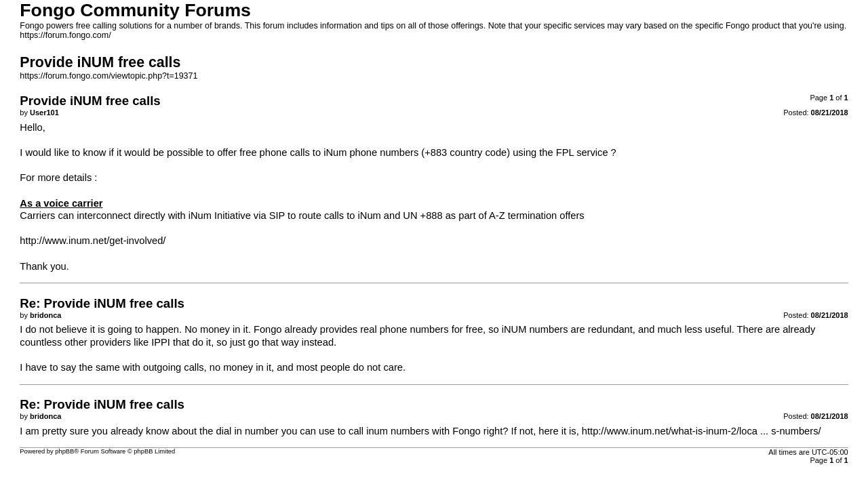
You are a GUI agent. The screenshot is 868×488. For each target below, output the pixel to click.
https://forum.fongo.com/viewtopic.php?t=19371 (108, 76)
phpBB (64, 451)
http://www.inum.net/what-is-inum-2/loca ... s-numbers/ (702, 431)
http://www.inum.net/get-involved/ (93, 241)
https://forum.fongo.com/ (65, 35)
